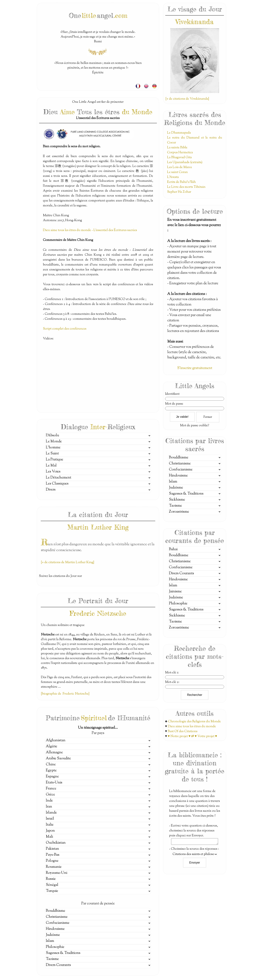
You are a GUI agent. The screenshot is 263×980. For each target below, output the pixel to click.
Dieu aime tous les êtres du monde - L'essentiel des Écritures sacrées (90, 230)
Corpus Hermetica (180, 153)
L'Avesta (173, 177)
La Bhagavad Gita (179, 157)
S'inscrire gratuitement (195, 368)
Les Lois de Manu (180, 167)
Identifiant (172, 394)
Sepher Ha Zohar (179, 192)
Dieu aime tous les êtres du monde (192, 727)
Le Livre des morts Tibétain (186, 187)
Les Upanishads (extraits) (185, 162)
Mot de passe (174, 404)
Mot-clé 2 (172, 682)
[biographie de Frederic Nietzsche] (65, 694)
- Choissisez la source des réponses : (194, 850)
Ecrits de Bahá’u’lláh (181, 182)
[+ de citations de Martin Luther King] (68, 562)
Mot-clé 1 (172, 673)
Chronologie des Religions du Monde (194, 722)
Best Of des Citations (183, 731)
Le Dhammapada (179, 133)
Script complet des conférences (65, 329)
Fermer (208, 417)
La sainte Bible (177, 148)
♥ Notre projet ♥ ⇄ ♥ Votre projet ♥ (193, 736)
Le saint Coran (177, 172)
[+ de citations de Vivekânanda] (187, 99)
